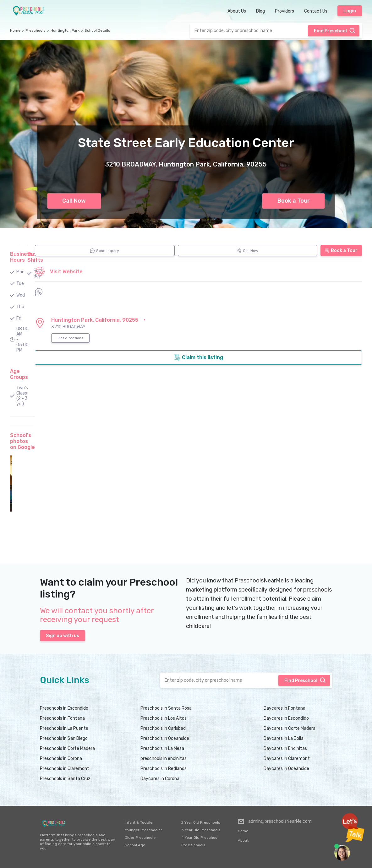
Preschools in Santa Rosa (166, 708)
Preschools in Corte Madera (67, 748)
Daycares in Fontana (284, 708)
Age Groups (19, 374)
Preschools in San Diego (64, 738)
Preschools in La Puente (64, 728)
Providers (284, 11)
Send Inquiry (105, 251)
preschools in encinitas (164, 759)
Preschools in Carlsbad (163, 728)
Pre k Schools (193, 845)
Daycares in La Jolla (284, 738)
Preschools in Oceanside (165, 738)
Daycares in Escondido (286, 718)
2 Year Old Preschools (201, 822)
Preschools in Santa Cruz (65, 779)
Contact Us (316, 11)
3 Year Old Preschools (201, 830)
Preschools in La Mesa (162, 748)
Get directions (71, 338)
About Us (237, 11)
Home (15, 30)
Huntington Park (65, 30)
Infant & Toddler (139, 822)
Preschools (36, 30)
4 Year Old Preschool (200, 838)
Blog (260, 11)
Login (350, 11)
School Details (97, 30)
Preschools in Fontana (62, 718)
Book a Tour (294, 201)
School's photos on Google (22, 441)
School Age (135, 845)
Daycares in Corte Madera (290, 728)
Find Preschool (335, 30)
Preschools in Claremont (65, 769)
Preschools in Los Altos (164, 718)
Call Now (74, 201)
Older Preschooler (141, 838)
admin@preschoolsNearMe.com (275, 822)
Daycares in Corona (160, 779)
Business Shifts (39, 257)
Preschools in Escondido (64, 708)
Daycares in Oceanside (286, 769)
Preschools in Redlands (164, 769)
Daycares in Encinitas (285, 748)
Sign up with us (63, 636)
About (243, 840)
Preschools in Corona (61, 759)
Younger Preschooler (143, 830)
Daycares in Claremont (287, 759)
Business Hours (21, 257)
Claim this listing (199, 358)
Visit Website (59, 271)
